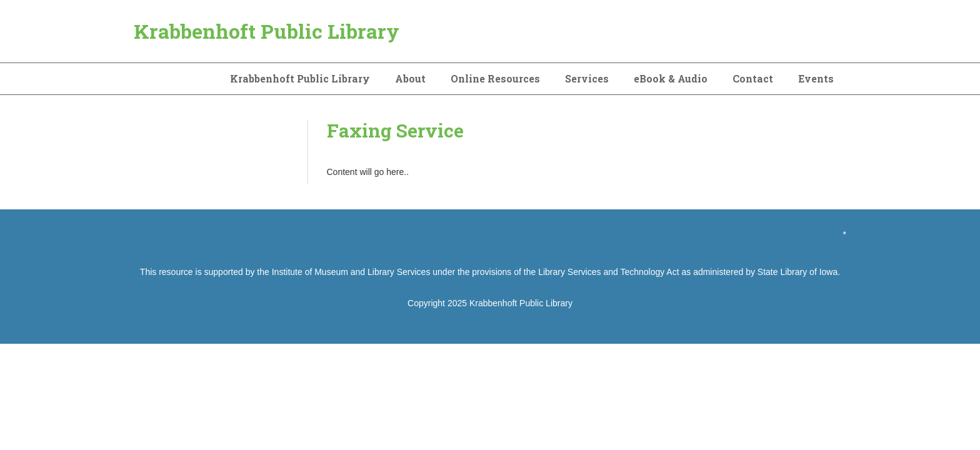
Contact (753, 78)
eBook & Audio (671, 78)
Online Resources (495, 78)
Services (587, 78)
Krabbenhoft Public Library (267, 31)
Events (816, 78)
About (410, 78)
